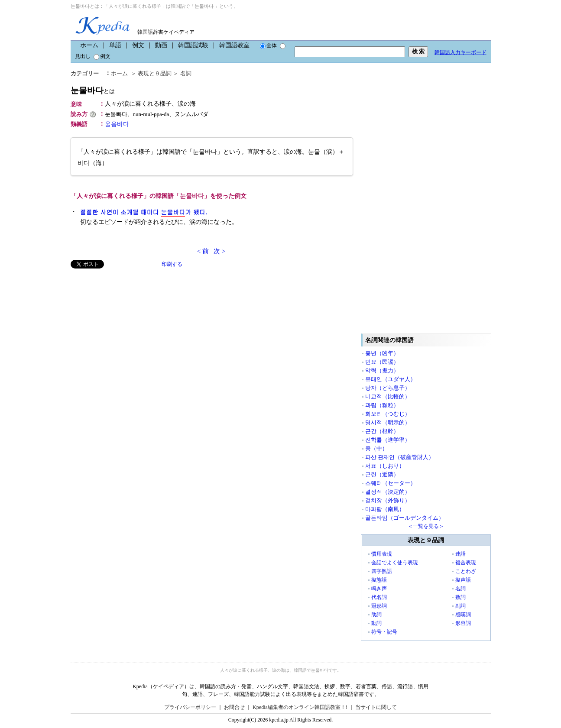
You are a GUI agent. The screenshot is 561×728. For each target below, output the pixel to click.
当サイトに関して (376, 707)
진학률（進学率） (388, 440)
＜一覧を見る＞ (426, 526)
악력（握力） (382, 370)
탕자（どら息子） (388, 388)
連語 (460, 554)
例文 (138, 45)
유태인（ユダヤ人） (391, 379)
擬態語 (379, 580)
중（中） (376, 448)
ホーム (89, 45)
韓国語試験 (193, 45)
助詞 (376, 615)
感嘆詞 (463, 615)
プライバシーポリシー (190, 707)
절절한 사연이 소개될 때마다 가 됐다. (144, 212)
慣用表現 (382, 554)
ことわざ (466, 571)
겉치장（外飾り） (388, 500)
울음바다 (117, 124)
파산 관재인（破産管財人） (400, 457)
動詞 (376, 623)
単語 (115, 45)
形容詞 (463, 623)
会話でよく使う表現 (395, 563)
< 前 (203, 251)
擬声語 (463, 580)
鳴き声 (379, 589)
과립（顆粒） (382, 405)
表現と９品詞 (155, 73)
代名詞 (379, 597)
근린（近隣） (382, 474)
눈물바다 (93, 90)
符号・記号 (384, 632)
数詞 (460, 597)
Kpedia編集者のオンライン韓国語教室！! (300, 707)
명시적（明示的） (388, 422)
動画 (161, 45)
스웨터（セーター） (391, 483)
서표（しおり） (385, 466)
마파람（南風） (385, 509)
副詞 (460, 606)
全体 (268, 45)
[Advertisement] (136, 329)
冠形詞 (379, 606)
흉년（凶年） (382, 353)
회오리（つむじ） (388, 414)
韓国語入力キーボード (460, 52)
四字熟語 (382, 571)
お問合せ (234, 707)
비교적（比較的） (388, 396)
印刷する (172, 264)
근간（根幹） (382, 431)
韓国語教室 (234, 45)
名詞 (186, 73)
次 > (219, 251)
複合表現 (466, 563)
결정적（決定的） (388, 492)
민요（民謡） (382, 362)
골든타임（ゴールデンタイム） (405, 518)
